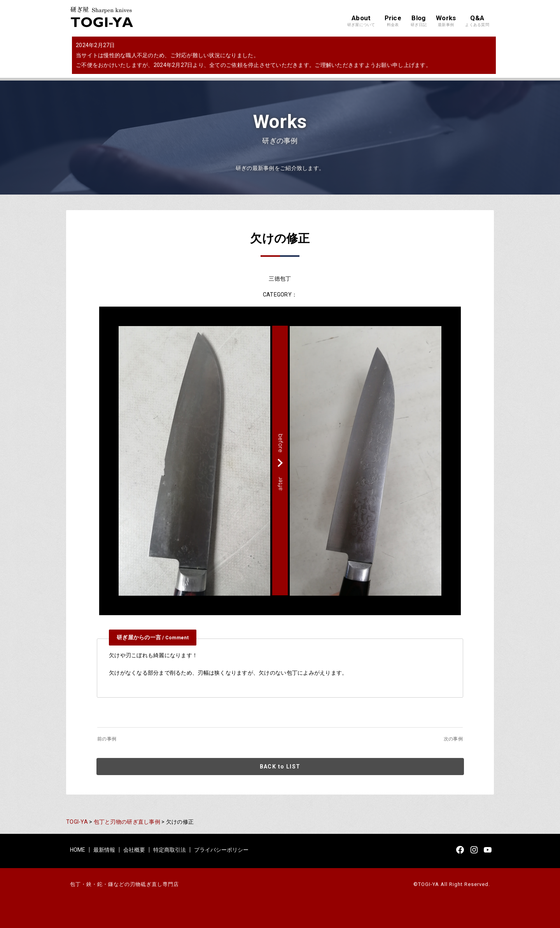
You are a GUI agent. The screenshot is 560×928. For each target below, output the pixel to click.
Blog (419, 21)
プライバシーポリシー (221, 850)
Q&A (477, 21)
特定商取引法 (170, 850)
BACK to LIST (280, 767)
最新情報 (104, 850)
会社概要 (134, 850)
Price (393, 21)
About (361, 21)
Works (446, 21)
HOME (78, 850)
